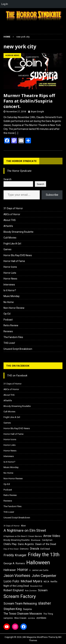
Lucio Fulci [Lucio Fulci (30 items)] (11, 581)
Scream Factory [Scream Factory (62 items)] (20, 596)
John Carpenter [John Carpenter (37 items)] (44, 576)
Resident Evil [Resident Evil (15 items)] (36, 586)
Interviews (9, 285)
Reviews (8, 331)
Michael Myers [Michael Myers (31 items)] (31, 581)
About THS (10, 220)
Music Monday (12, 296)
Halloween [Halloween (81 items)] (38, 563)
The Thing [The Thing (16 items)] (48, 614)
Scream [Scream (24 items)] (43, 590)
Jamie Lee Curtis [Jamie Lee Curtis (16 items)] (40, 570)
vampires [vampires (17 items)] (8, 618)
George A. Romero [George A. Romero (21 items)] (14, 563)
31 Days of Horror (13, 208)
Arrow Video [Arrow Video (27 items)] (52, 536)
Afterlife (8, 226)
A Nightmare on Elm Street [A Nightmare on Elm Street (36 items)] (25, 530)
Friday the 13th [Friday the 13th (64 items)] (44, 555)
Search (7, 179)
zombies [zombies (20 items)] (41, 618)
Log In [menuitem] (5, 4)
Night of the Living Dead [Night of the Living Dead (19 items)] (16, 586)
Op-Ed (7, 314)
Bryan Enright (37, 112)
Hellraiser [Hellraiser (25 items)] (10, 570)
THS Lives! (9, 343)
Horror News (10, 279)
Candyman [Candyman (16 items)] (47, 540)
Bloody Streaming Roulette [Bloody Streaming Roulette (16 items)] (17, 540)
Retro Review (11, 325)
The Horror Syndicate (21, 161)
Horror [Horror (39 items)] (23, 570)
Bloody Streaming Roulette (18, 232)
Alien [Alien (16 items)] (23, 526)
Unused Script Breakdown (18, 349)
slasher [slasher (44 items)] (45, 603)
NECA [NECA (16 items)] (46, 582)
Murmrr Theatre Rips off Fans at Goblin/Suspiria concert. (29, 101)
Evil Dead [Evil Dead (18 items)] (45, 549)
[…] (17, 133)
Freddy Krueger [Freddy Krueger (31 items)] (15, 555)
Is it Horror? (10, 290)
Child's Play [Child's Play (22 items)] (10, 544)
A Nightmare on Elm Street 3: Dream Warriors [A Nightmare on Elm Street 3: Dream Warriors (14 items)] (23, 536)
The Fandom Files (13, 337)
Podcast (8, 320)
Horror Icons (10, 267)
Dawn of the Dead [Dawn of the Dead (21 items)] (46, 544)
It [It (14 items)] (30, 570)
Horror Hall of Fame (14, 261)
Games (7, 249)
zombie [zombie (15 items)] (31, 618)
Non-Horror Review (14, 308)
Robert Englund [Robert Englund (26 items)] (14, 590)
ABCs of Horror (12, 214)
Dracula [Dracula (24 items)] (34, 549)
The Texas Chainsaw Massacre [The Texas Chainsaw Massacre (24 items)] (23, 614)
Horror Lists (10, 273)
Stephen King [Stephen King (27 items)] (13, 609)
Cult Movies (10, 238)
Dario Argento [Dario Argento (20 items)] (26, 544)
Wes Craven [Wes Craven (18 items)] (20, 618)
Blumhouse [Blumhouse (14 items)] (36, 540)
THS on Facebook (18, 366)
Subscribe (52, 195)
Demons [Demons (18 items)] (24, 549)
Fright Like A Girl (12, 244)
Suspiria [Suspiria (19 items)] (27, 609)
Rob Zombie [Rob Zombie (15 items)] (31, 591)
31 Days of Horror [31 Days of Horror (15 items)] (12, 526)
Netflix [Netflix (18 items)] (54, 582)
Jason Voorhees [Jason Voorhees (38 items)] (17, 576)
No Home (9, 302)
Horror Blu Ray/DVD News (18, 255)
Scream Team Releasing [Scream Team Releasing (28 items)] (20, 603)
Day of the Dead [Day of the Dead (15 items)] (11, 549)
